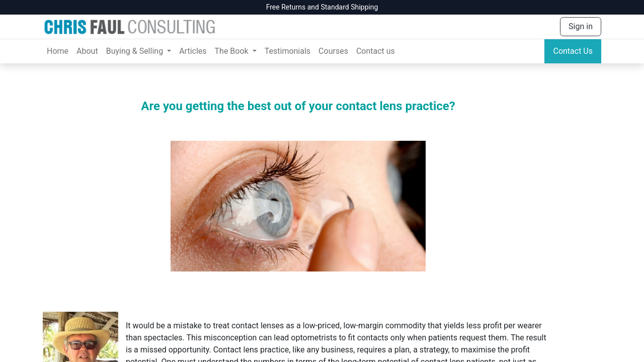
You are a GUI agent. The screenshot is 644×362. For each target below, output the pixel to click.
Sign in (581, 26)
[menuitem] (58, 51)
